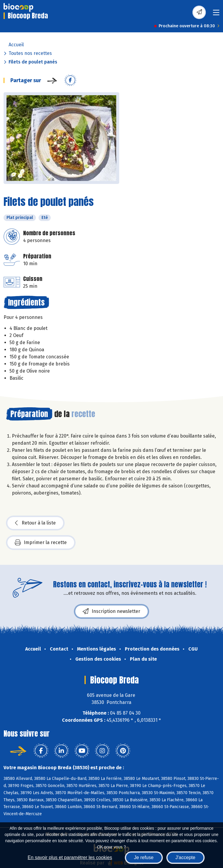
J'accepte (185, 857)
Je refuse (144, 857)
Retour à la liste (35, 523)
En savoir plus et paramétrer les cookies (70, 857)
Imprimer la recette (41, 543)
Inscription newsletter (111, 611)
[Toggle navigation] (216, 14)
